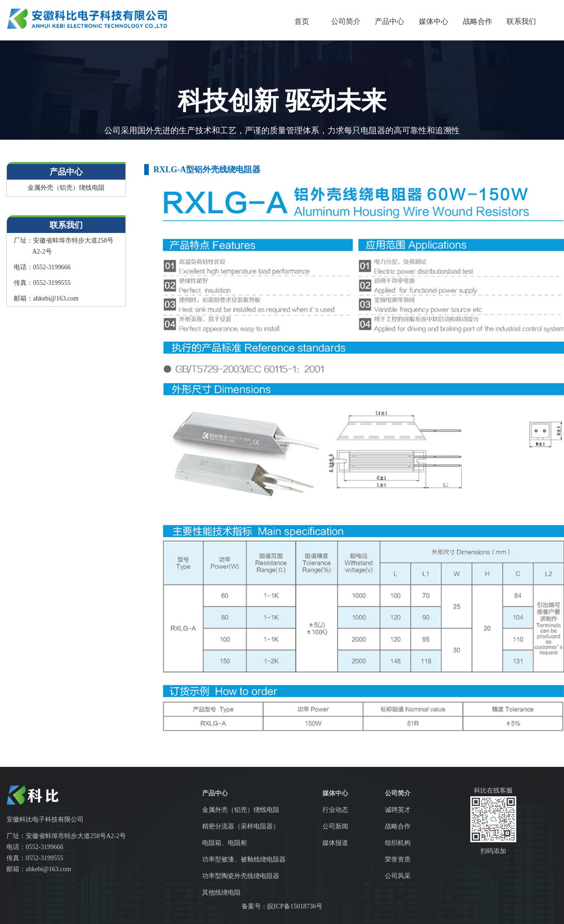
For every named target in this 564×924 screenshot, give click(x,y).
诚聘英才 (398, 810)
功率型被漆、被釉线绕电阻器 (244, 859)
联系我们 (521, 21)
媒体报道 (335, 843)
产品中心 (389, 21)
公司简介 (346, 21)
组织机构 (398, 843)
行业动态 (335, 810)
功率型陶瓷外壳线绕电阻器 (241, 876)
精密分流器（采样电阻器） (241, 826)
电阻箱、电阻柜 (225, 843)
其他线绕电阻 (221, 893)
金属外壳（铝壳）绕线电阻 (66, 188)
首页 (302, 21)
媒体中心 (434, 21)
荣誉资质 (398, 859)
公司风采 (398, 876)
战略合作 (478, 21)
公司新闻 (335, 826)
